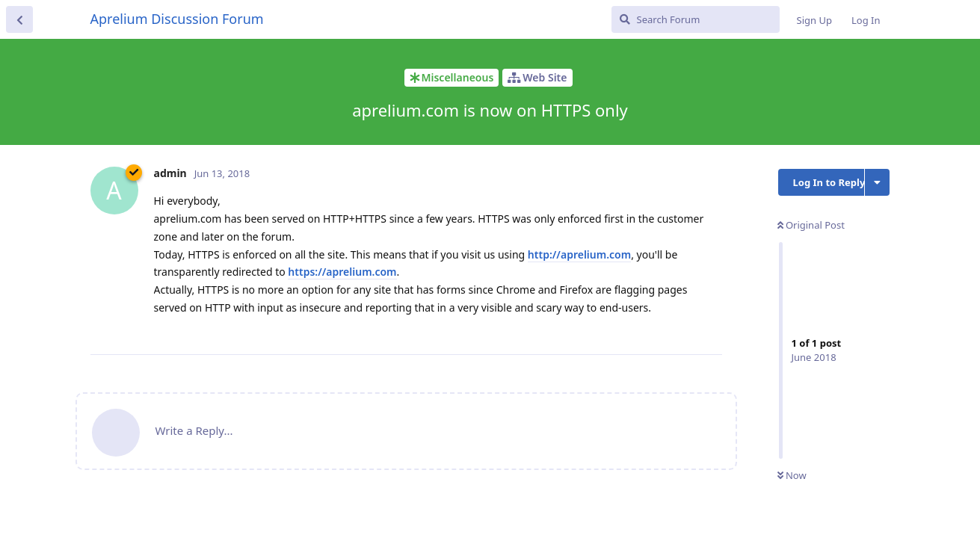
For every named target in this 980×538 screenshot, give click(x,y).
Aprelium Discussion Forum (177, 19)
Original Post (811, 225)
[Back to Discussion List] (19, 19)
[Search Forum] (696, 19)
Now (792, 475)
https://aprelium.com (342, 272)
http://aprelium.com (579, 254)
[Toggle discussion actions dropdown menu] (877, 182)
